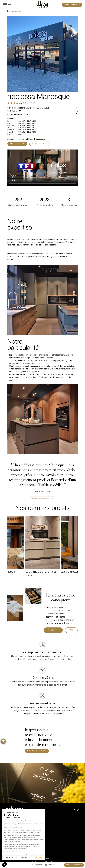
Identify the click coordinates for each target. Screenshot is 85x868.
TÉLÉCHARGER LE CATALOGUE (37, 751)
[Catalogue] (50, 865)
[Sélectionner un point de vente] (37, 865)
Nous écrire (71, 630)
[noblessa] (41, 5)
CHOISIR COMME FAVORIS (39, 144)
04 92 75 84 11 (14, 111)
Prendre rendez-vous (72, 5)
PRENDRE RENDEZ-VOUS (17, 144)
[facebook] (31, 104)
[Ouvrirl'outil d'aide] (3, 741)
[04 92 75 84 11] (77, 111)
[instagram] (34, 104)
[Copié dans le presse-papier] (77, 114)
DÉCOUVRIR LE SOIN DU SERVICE (42, 498)
